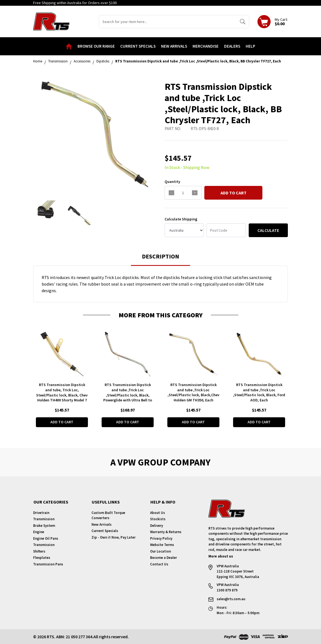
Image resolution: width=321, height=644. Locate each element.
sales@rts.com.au (231, 599)
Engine (39, 532)
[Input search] (168, 22)
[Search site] (243, 22)
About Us (157, 513)
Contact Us (159, 564)
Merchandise (206, 46)
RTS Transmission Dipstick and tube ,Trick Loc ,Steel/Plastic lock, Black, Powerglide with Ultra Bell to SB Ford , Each (128, 395)
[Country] (184, 230)
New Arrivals (174, 46)
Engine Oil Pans (46, 538)
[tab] (160, 259)
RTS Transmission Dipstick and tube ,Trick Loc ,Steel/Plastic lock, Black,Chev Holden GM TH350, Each (194, 393)
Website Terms (162, 545)
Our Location (160, 551)
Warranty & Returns (166, 532)
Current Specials (138, 46)
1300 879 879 (227, 590)
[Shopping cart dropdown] (273, 22)
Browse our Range (96, 46)
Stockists (158, 519)
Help (250, 46)
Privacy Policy (161, 538)
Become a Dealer (164, 558)
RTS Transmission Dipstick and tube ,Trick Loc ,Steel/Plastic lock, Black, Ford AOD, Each (259, 393)
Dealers (232, 46)
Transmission (44, 519)
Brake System (44, 526)
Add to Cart (233, 193)
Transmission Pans (48, 564)
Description (160, 256)
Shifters (39, 551)
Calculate (268, 230)
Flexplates (42, 558)
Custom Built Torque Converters (108, 515)
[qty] (183, 193)
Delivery (157, 526)
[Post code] (226, 230)
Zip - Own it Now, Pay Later (114, 537)
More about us (221, 556)
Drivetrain (41, 513)
